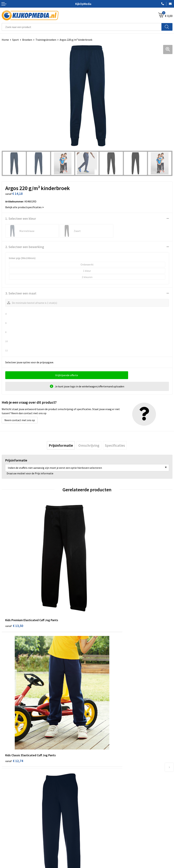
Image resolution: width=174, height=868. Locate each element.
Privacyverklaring (99, 830)
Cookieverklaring (99, 825)
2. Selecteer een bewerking (25, 247)
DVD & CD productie (100, 756)
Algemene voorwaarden (102, 819)
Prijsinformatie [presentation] (61, 445)
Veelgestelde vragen (14, 835)
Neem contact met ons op (20, 420)
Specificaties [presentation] (115, 445)
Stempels (94, 792)
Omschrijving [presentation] (89, 445)
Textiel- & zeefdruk (100, 787)
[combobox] (82, 27)
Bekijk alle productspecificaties (24, 207)
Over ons (7, 825)
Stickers (93, 782)
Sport (16, 40)
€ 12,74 (99, 590)
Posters (93, 777)
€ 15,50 (14, 691)
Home (5, 40)
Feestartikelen (97, 802)
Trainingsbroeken (46, 40)
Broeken (27, 40)
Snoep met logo (98, 797)
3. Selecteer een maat (21, 293)
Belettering (96, 766)
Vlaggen (93, 771)
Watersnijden (96, 761)
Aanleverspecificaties (14, 830)
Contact (6, 819)
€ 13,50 (14, 590)
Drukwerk (94, 751)
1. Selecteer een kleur (21, 218)
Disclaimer (95, 835)
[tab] (61, 445)
